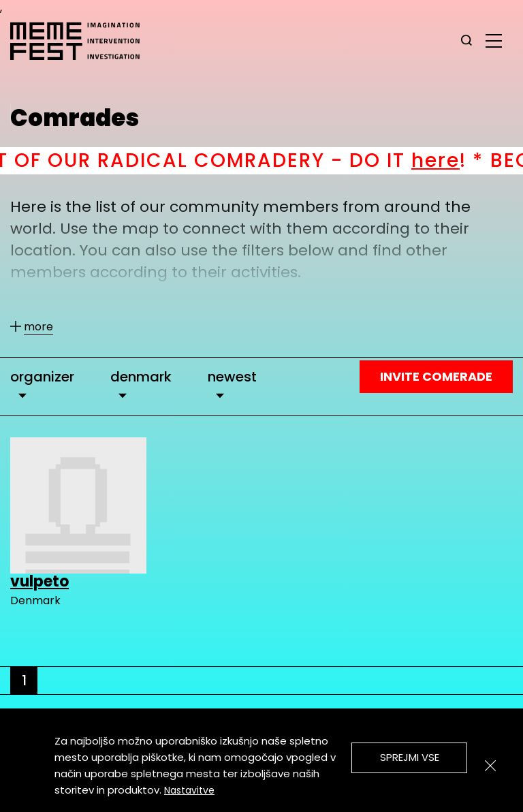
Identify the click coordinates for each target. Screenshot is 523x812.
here (463, 160)
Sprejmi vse (410, 757)
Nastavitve (189, 790)
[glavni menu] (494, 40)
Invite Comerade (436, 376)
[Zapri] (490, 766)
